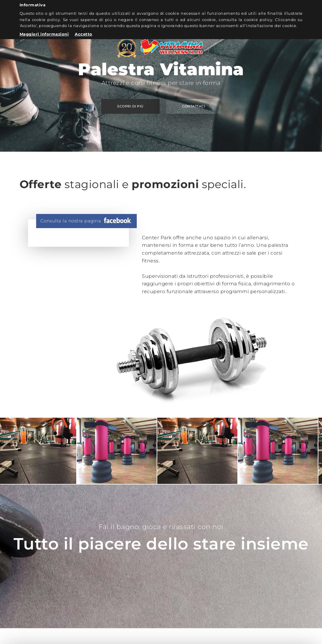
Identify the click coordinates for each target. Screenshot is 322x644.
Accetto (84, 34)
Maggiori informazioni (44, 34)
